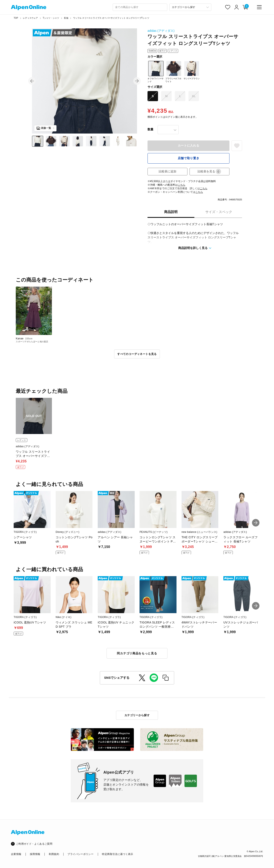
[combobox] (140, 7)
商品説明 (171, 212)
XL (194, 96)
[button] (32, 81)
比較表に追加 (167, 171)
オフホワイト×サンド (156, 72)
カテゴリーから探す (137, 715)
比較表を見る (209, 171)
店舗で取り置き (189, 158)
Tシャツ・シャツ (51, 18)
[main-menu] (259, 7)
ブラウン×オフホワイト (173, 72)
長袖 (66, 18)
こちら (182, 185)
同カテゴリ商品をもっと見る (137, 653)
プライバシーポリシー (80, 854)
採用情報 (35, 854)
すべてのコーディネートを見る (137, 354)
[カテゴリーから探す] (190, 7)
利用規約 (54, 854)
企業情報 (16, 854)
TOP (16, 18)
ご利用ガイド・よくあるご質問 (34, 844)
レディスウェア (30, 18)
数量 (150, 129)
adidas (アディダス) (161, 31)
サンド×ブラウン (192, 70)
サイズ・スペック (219, 212)
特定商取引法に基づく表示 (117, 854)
